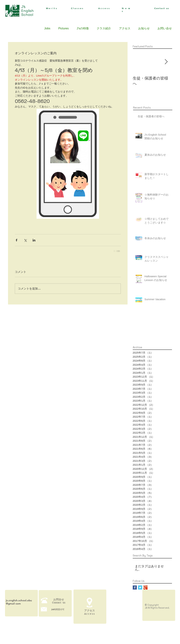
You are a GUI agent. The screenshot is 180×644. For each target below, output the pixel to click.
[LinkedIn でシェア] (34, 240)
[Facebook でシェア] (17, 240)
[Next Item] (166, 62)
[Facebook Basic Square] (135, 588)
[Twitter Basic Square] (140, 588)
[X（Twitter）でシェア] (25, 240)
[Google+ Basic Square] (145, 588)
